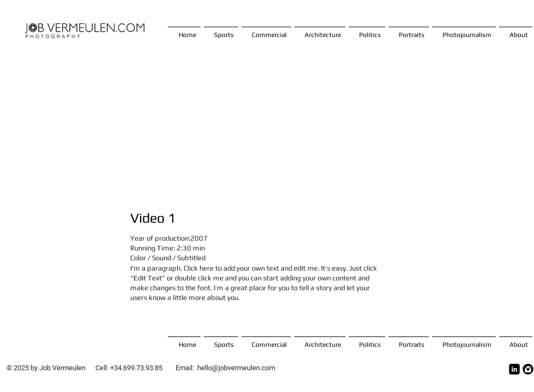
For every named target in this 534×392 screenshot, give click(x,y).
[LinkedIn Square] (514, 369)
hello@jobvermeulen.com (236, 368)
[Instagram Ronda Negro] (528, 369)
